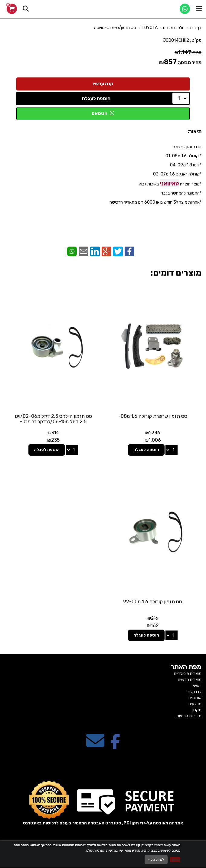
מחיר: (188, 52)
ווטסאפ (103, 113)
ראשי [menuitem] (197, 686)
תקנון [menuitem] (197, 710)
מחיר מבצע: (190, 62)
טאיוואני (169, 183)
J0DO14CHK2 (176, 40)
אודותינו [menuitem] (195, 698)
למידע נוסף (156, 860)
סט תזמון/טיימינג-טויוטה (115, 28)
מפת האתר (186, 667)
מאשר (175, 860)
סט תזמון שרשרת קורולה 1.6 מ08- (153, 416)
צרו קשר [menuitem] (194, 692)
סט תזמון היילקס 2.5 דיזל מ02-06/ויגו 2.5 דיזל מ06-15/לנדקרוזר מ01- (53, 419)
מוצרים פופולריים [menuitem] (188, 674)
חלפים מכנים (174, 28)
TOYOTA (150, 28)
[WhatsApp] (185, 9)
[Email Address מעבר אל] (95, 746)
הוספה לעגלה (96, 98)
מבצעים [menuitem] (195, 704)
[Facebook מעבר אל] (115, 746)
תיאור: (195, 131)
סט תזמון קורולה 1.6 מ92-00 (153, 602)
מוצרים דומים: (176, 273)
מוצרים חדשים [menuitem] (190, 680)
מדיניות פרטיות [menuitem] (189, 716)
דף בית (196, 28)
